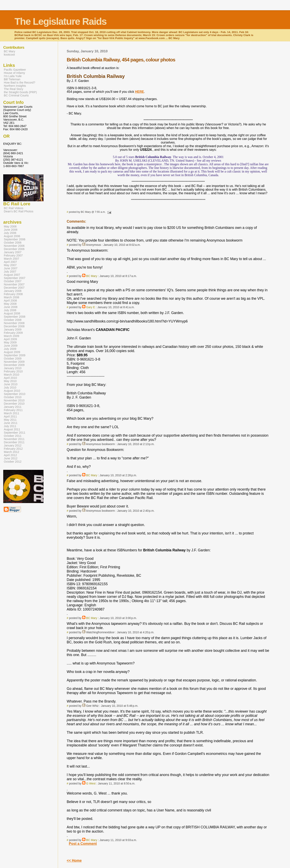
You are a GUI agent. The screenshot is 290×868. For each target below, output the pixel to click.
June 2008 (11, 307)
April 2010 (10, 378)
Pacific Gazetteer (15, 70)
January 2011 (13, 407)
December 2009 (14, 365)
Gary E (91, 307)
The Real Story (13, 89)
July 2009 (10, 349)
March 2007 (11, 259)
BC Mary (92, 276)
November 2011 (14, 439)
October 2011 (13, 436)
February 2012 (13, 449)
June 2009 (11, 346)
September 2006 (15, 239)
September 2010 (15, 394)
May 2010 (10, 381)
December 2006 (14, 249)
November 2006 (14, 246)
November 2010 (14, 400)
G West (91, 783)
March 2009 (11, 336)
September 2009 (15, 355)
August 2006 (12, 236)
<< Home (74, 861)
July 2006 (10, 233)
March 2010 (11, 375)
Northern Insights (15, 86)
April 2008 (10, 301)
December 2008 (14, 326)
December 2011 (14, 442)
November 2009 (14, 362)
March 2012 (11, 452)
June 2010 (11, 384)
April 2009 (10, 339)
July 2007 (10, 272)
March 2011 (11, 413)
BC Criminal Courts (16, 95)
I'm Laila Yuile (13, 76)
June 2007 (11, 268)
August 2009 (12, 352)
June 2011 (11, 423)
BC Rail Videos (14, 208)
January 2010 (13, 368)
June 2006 (11, 230)
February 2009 (13, 333)
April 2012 (10, 455)
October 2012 (13, 462)
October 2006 (13, 243)
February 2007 (13, 255)
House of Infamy (14, 73)
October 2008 (13, 320)
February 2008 (13, 294)
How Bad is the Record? (20, 83)
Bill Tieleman (12, 79)
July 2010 (10, 387)
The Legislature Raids (61, 21)
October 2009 (13, 359)
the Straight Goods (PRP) (20, 92)
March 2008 (11, 297)
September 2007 (15, 278)
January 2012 (13, 445)
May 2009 (10, 342)
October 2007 (13, 281)
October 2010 (13, 397)
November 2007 (14, 284)
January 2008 (13, 291)
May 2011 (10, 420)
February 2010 (13, 371)
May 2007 (10, 265)
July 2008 (10, 310)
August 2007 (12, 275)
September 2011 (15, 433)
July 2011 (10, 426)
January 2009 (13, 330)
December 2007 (14, 288)
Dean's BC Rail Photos (19, 211)
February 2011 (13, 410)
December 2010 (14, 404)
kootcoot (9, 55)
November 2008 (14, 323)
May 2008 (10, 304)
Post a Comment (83, 844)
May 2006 (10, 226)
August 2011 (12, 429)
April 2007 (10, 262)
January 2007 (13, 252)
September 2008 (15, 317)
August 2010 (12, 391)
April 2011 (10, 416)
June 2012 (11, 458)
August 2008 (12, 313)
